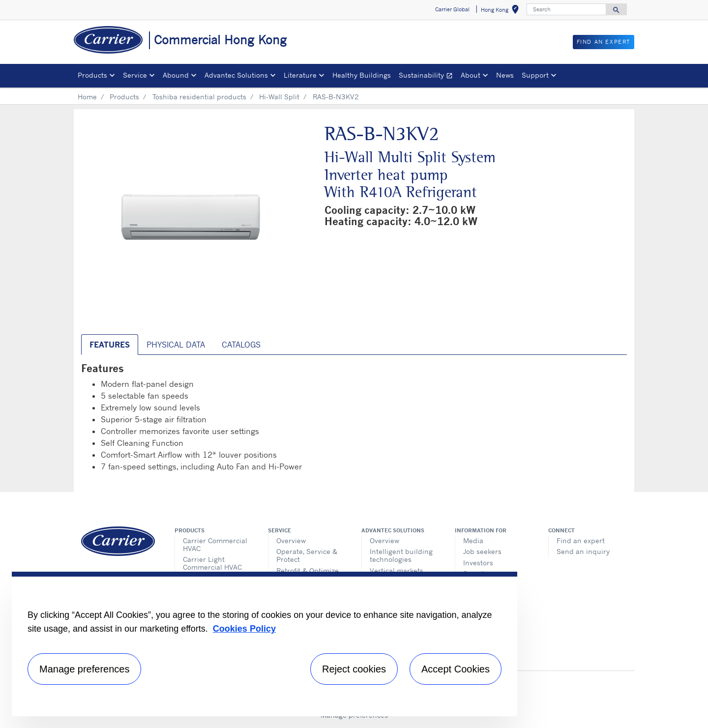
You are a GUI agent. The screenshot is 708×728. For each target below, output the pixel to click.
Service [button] (135, 75)
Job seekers (482, 551)
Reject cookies (354, 669)
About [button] (471, 75)
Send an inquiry (583, 551)
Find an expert (581, 540)
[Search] (566, 9)
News (505, 75)
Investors (478, 563)
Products (124, 97)
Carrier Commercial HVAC (215, 544)
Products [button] (92, 75)
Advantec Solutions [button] (236, 75)
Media (473, 540)
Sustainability (428, 76)
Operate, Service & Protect (307, 555)
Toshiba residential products (199, 97)
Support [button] (535, 75)
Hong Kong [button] (502, 11)
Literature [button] (300, 75)
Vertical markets (397, 570)
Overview (291, 540)
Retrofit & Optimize (308, 570)
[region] (265, 644)
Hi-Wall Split (279, 97)
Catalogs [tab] (241, 345)
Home (87, 97)
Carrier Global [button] (452, 9)
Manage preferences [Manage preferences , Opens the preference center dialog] (84, 669)
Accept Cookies (456, 669)
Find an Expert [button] (604, 42)
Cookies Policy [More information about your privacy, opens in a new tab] (244, 629)
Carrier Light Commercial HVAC (212, 563)
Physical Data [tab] (176, 345)
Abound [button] (176, 75)
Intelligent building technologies (401, 555)
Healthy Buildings (362, 75)
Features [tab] (110, 345)
